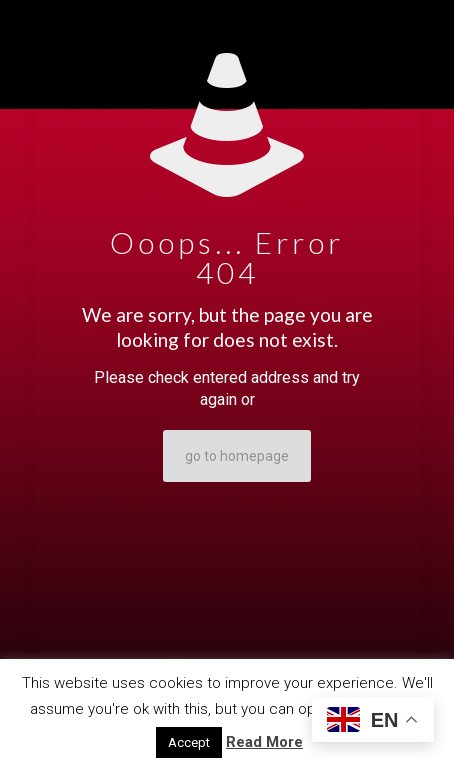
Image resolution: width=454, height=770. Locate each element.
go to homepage (237, 456)
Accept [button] (189, 742)
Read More (264, 742)
